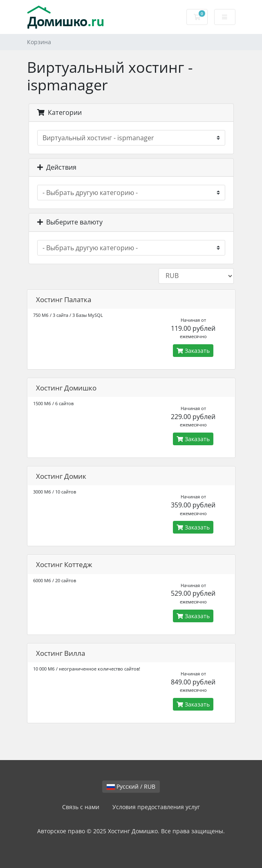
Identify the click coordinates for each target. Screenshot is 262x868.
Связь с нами (81, 807)
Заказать (193, 351)
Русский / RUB (131, 786)
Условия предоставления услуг (156, 807)
